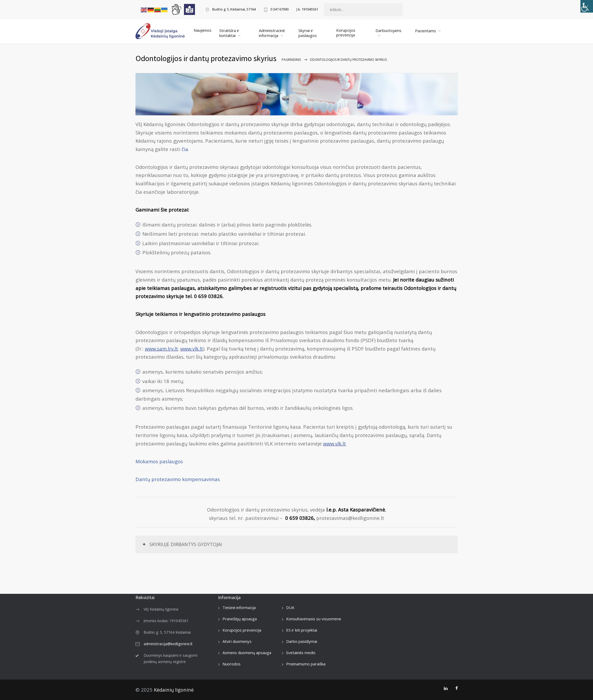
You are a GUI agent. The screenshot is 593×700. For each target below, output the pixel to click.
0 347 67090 (279, 10)
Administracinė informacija (272, 33)
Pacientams (426, 31)
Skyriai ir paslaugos (308, 33)
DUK (290, 607)
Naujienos (203, 30)
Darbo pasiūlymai (302, 641)
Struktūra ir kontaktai (229, 33)
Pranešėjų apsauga (240, 619)
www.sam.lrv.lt (161, 349)
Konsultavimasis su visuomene (314, 619)
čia (185, 149)
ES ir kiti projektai (302, 630)
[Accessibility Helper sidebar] (587, 6)
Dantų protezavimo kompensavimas (178, 479)
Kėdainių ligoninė (174, 690)
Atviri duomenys (237, 641)
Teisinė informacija (239, 607)
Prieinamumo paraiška (306, 664)
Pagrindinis (291, 60)
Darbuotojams (388, 30)
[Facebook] (457, 688)
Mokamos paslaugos (159, 461)
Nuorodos (232, 664)
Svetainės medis (301, 653)
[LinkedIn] (446, 688)
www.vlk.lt (192, 349)
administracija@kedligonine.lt (168, 644)
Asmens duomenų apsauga (247, 653)
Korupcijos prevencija (346, 33)
